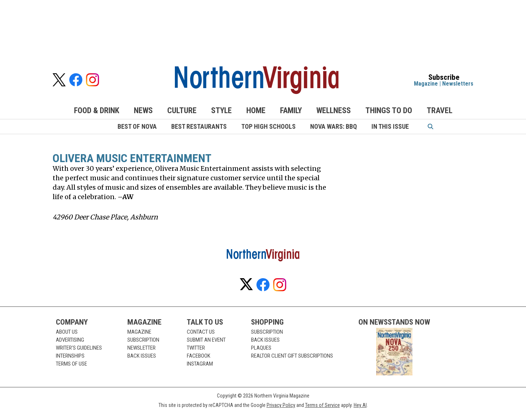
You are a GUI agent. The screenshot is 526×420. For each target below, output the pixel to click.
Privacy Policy (281, 405)
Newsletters (458, 84)
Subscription (143, 340)
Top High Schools (268, 126)
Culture (182, 110)
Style (221, 110)
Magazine (426, 84)
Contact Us (201, 332)
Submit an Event (206, 340)
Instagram (200, 364)
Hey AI (360, 405)
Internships (70, 356)
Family (291, 110)
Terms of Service (322, 405)
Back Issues (142, 356)
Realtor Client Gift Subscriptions (292, 356)
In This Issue (390, 126)
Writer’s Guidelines (79, 348)
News (143, 110)
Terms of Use (71, 364)
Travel (439, 110)
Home (256, 110)
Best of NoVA (137, 126)
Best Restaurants (199, 126)
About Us (67, 332)
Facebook (199, 356)
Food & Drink (97, 110)
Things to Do (389, 110)
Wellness (334, 110)
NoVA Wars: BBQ (334, 126)
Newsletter (141, 348)
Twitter (196, 348)
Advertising (70, 340)
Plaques (261, 348)
